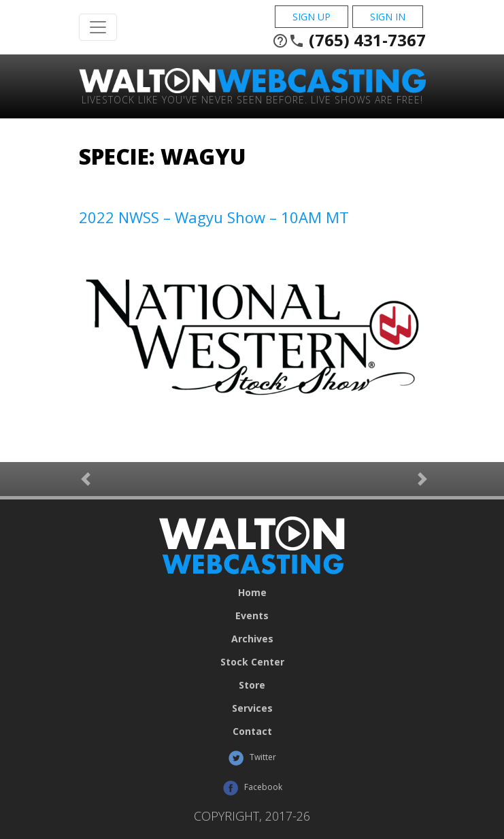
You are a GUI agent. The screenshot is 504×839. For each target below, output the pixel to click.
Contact (252, 731)
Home (252, 593)
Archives (252, 639)
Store (252, 685)
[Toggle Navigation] (98, 27)
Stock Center (252, 662)
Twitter (252, 758)
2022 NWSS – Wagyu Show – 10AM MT (214, 217)
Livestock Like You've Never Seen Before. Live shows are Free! (252, 99)
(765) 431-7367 (349, 40)
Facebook (252, 788)
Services (252, 708)
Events (252, 616)
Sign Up (312, 17)
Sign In (388, 17)
